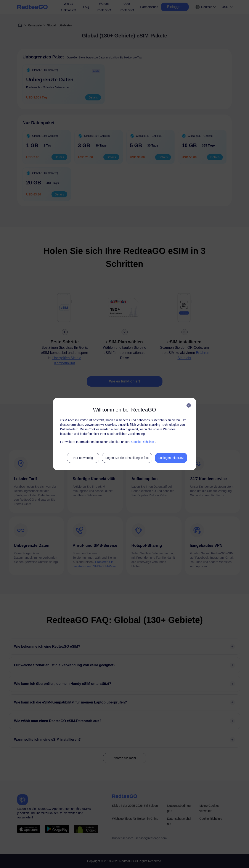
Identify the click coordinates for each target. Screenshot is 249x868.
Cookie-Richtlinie (143, 442)
